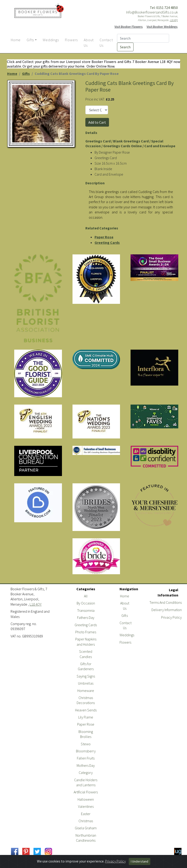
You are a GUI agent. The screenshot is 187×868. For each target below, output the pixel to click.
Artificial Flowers (86, 792)
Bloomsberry (86, 751)
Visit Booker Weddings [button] (162, 27)
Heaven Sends (86, 710)
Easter (86, 814)
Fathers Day (86, 618)
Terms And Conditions (166, 602)
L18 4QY (174, 20)
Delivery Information (167, 610)
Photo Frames (86, 632)
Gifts (26, 73)
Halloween (86, 799)
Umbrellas (86, 683)
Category (86, 773)
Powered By (162, 864)
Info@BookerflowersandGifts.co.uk (152, 12)
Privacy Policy (171, 617)
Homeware (86, 691)
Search (125, 47)
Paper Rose (104, 237)
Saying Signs (86, 676)
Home (12, 73)
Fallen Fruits (86, 758)
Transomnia (86, 610)
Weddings (127, 635)
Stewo (86, 744)
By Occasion (86, 603)
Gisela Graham (86, 828)
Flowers (125, 642)
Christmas (86, 821)
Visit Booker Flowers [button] (129, 27)
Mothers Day (86, 765)
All (86, 596)
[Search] (143, 38)
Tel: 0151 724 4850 (164, 8)
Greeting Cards (107, 242)
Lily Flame (86, 717)
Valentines (86, 806)
